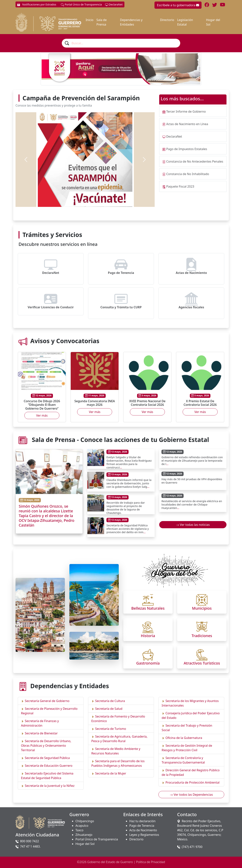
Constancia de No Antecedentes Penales (195, 161)
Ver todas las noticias (193, 525)
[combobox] (121, 43)
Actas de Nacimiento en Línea (187, 124)
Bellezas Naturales (148, 608)
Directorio (167, 20)
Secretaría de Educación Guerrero (49, 766)
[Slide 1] (71, 202)
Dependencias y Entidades (131, 22)
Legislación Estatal (185, 22)
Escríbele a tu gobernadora (178, 5)
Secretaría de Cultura (110, 701)
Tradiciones (202, 636)
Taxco (79, 830)
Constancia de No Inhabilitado (188, 174)
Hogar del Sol (213, 22)
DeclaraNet (114, 4)
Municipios (202, 608)
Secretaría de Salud (109, 709)
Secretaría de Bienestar (41, 733)
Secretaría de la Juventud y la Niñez (50, 786)
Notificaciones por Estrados (37, 4)
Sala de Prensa (102, 22)
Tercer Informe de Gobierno (186, 111)
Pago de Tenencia (142, 826)
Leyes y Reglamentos (144, 835)
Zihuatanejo (84, 835)
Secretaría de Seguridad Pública (47, 758)
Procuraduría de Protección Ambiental (192, 782)
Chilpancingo (85, 821)
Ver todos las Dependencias (191, 795)
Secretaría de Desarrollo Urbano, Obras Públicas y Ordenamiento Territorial (46, 746)
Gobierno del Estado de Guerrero (110, 862)
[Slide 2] (78, 202)
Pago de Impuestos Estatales (187, 149)
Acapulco (82, 826)
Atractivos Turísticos (202, 663)
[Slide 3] (85, 202)
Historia (148, 636)
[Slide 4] (92, 202)
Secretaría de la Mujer (111, 773)
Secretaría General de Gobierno (47, 701)
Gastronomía (148, 663)
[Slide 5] (99, 202)
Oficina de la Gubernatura (184, 738)
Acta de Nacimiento (143, 830)
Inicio (90, 20)
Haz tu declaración (142, 821)
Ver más (42, 415)
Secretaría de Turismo (111, 729)
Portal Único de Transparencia (81, 4)
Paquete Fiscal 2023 (180, 186)
